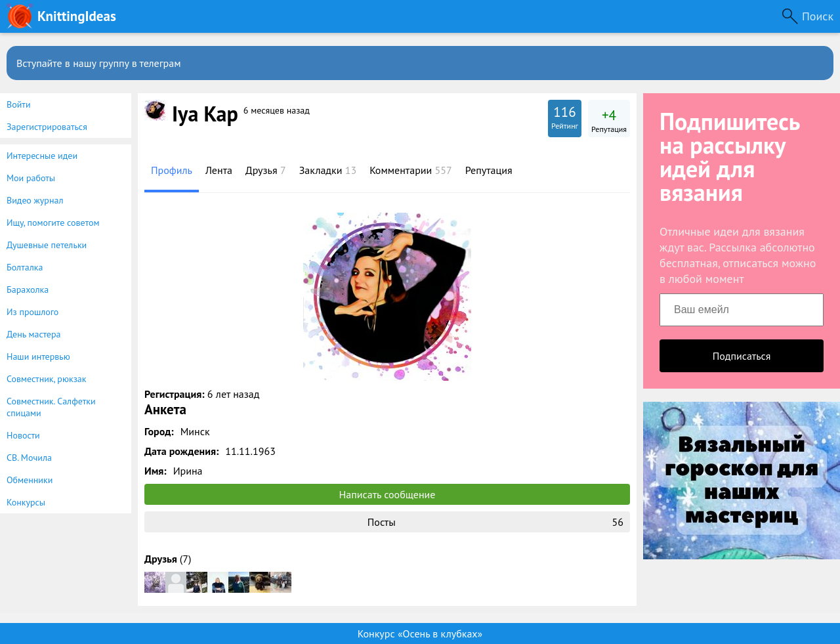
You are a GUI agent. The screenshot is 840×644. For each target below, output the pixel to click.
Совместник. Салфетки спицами (51, 407)
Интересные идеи (42, 156)
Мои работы (31, 178)
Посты (495, 522)
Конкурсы (26, 502)
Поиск (818, 16)
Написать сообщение (388, 494)
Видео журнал (35, 200)
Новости (23, 435)
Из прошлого (32, 312)
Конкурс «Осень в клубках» (420, 633)
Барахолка (28, 290)
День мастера (34, 334)
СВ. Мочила (29, 458)
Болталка (25, 267)
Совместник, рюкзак (46, 379)
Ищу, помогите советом (53, 223)
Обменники (30, 480)
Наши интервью (38, 356)
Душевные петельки (47, 245)
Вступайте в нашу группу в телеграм (99, 63)
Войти (19, 104)
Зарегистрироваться (47, 127)
